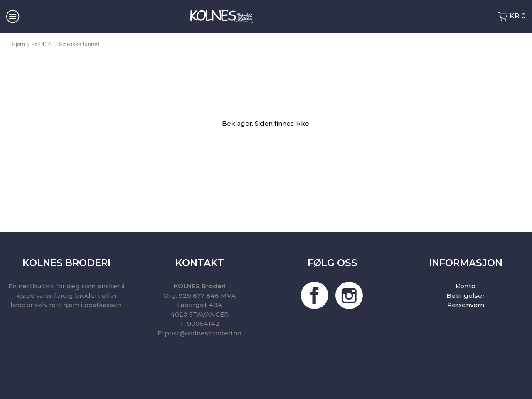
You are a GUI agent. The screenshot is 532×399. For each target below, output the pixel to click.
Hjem (18, 44)
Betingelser (465, 296)
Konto (465, 286)
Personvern (466, 305)
